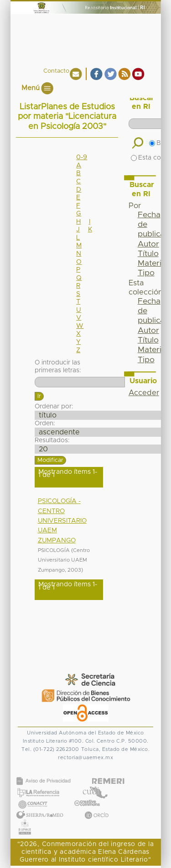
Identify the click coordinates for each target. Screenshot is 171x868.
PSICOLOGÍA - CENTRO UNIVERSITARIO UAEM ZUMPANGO (62, 521)
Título (148, 254)
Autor (148, 244)
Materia (152, 263)
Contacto (56, 71)
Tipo (146, 273)
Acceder (144, 393)
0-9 (82, 157)
